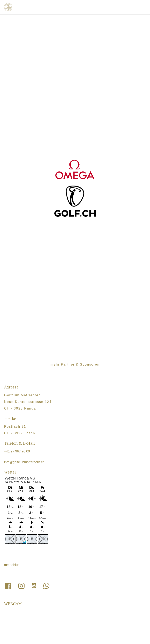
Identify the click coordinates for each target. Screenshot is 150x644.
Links (49, 549)
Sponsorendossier (49, 554)
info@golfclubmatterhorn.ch (24, 386)
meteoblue (12, 489)
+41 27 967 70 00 (17, 375)
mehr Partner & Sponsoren (75, 288)
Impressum (79, 563)
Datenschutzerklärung (52, 563)
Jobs (39, 549)
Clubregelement (80, 549)
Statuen (61, 549)
